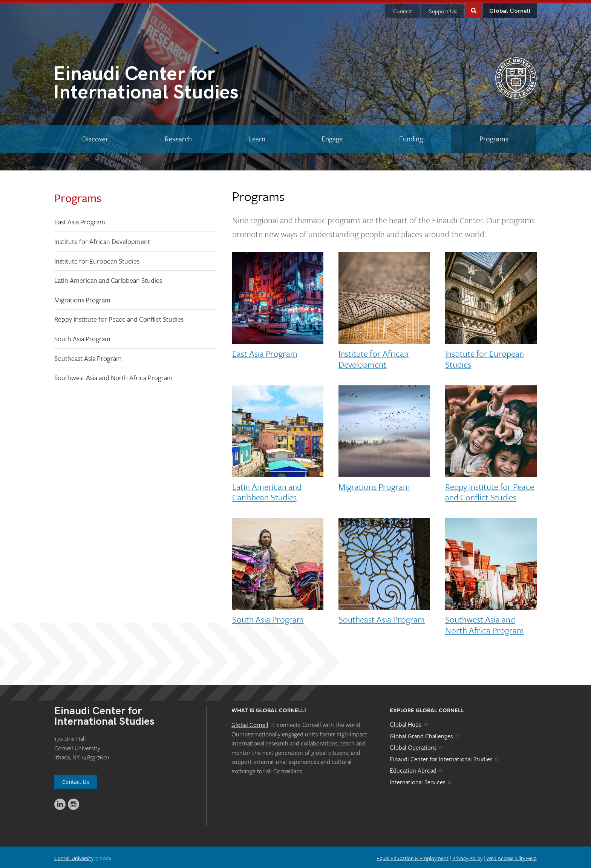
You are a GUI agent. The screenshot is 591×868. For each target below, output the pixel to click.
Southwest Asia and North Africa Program (113, 376)
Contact (403, 9)
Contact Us (76, 780)
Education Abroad (417, 768)
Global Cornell (510, 9)
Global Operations (417, 745)
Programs (78, 196)
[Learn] (257, 137)
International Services (421, 780)
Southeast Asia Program (88, 356)
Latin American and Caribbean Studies (108, 278)
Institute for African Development (102, 239)
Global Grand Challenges (425, 734)
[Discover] (95, 137)
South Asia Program (82, 337)
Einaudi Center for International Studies (445, 757)
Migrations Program (82, 298)
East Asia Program (80, 220)
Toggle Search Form (474, 8)
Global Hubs (409, 722)
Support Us (442, 9)
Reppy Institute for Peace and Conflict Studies (119, 317)
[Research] (178, 137)
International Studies (174, 83)
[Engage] (332, 137)
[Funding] (411, 137)
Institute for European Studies (97, 259)
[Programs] (494, 137)
